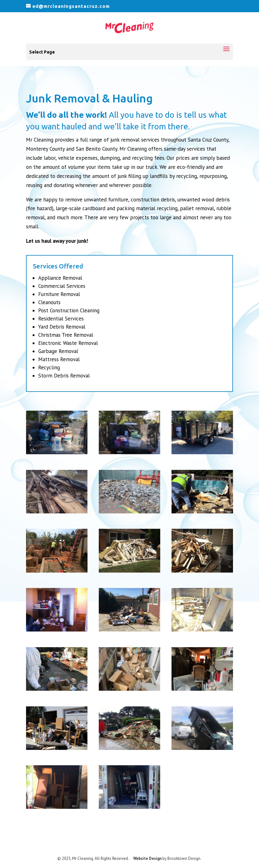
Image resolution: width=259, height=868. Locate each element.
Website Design (147, 858)
